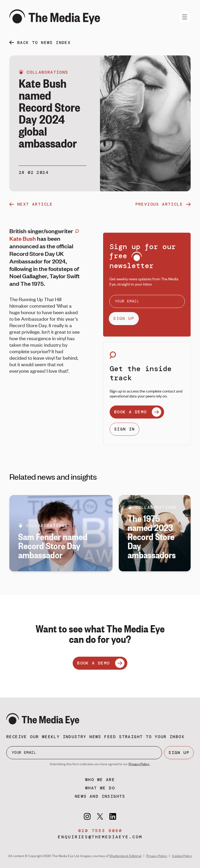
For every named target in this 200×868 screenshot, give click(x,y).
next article (31, 204)
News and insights (100, 796)
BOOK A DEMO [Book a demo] (101, 663)
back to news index (44, 43)
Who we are (100, 780)
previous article (163, 204)
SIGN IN (124, 429)
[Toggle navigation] (185, 17)
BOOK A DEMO (138, 412)
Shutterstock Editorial (125, 856)
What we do (100, 788)
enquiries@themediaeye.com (100, 837)
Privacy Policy (139, 764)
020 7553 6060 (100, 831)
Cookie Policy (182, 856)
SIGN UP (124, 318)
